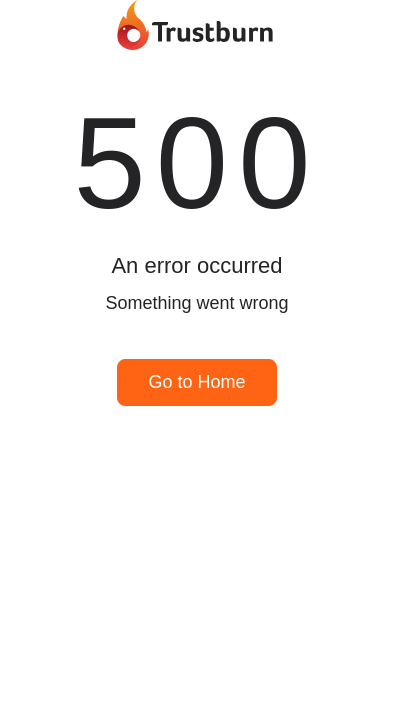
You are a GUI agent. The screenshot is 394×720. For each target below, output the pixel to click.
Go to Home (196, 382)
